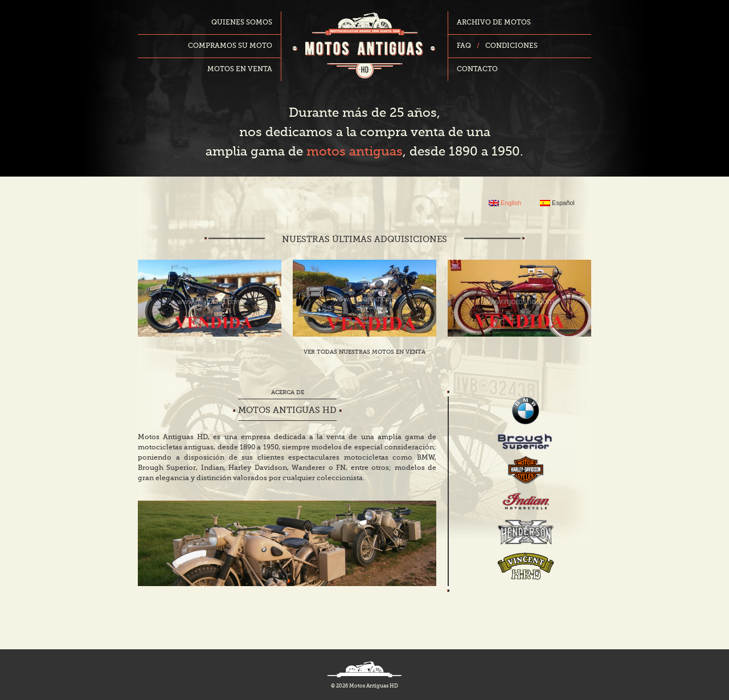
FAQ (464, 46)
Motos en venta (240, 69)
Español (557, 203)
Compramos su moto (230, 46)
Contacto (477, 69)
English (505, 203)
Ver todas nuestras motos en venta (364, 352)
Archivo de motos (494, 23)
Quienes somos (242, 23)
